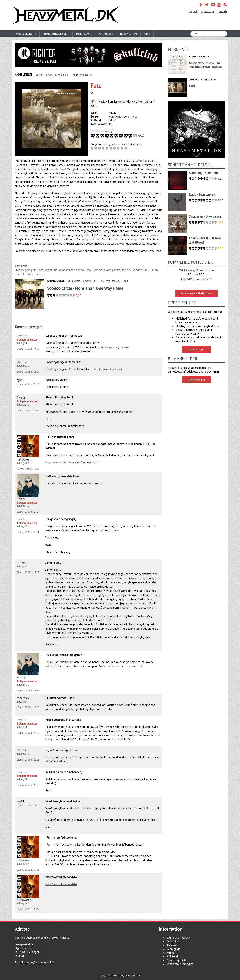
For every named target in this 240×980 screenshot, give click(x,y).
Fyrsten (22, 336)
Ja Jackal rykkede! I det (60, 698)
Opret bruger (208, 11)
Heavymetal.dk (66, 15)
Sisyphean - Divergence (205, 216)
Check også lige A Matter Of (63, 362)
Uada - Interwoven (202, 195)
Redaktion (173, 941)
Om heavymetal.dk (178, 938)
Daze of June (205, 270)
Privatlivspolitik (176, 960)
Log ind (193, 11)
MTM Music (98, 101)
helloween (24, 459)
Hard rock (115, 116)
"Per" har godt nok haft (60, 437)
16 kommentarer (85, 75)
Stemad (22, 563)
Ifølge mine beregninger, (61, 519)
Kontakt (223, 11)
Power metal (130, 116)
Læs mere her (196, 380)
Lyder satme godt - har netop (64, 336)
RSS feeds (173, 956)
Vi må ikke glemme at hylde (63, 801)
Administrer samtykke (180, 964)
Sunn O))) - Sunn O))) (203, 173)
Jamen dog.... (53, 563)
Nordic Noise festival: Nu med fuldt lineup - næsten (205, 65)
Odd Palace (187, 270)
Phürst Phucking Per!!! (59, 397)
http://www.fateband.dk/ (61, 877)
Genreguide (173, 949)
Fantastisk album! (57, 380)
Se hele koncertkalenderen (196, 293)
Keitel (66, 75)
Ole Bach (23, 362)
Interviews (84, 34)
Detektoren (128, 34)
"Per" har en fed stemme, (61, 837)
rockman (23, 698)
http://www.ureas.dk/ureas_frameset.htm (72, 462)
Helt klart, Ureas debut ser (62, 476)
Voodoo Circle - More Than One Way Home (85, 288)
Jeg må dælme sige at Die (61, 750)
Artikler (171, 953)
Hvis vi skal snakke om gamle (64, 655)
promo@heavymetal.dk (39, 962)
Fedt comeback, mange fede (63, 720)
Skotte (77, 281)
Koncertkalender (56, 34)
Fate (96, 86)
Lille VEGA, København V (196, 279)
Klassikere (173, 945)
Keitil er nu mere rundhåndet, (64, 772)
